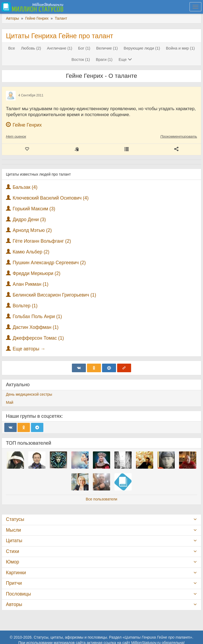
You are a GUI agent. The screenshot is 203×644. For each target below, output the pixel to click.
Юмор (13, 562)
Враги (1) (104, 60)
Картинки (16, 573)
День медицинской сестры (29, 394)
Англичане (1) (59, 48)
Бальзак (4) (25, 187)
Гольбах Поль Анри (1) (37, 316)
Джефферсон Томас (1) (38, 338)
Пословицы (18, 594)
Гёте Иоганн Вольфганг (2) (42, 241)
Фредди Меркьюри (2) (36, 273)
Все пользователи (102, 499)
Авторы (14, 604)
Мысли (13, 530)
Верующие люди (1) (142, 48)
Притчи (14, 583)
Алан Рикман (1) (31, 284)
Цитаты (14, 541)
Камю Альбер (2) (31, 252)
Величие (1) (107, 48)
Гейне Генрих (27, 125)
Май (10, 402)
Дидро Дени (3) (29, 220)
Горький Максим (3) (34, 209)
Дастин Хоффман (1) (36, 327)
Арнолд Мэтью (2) (32, 230)
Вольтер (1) (25, 306)
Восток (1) (81, 60)
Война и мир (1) (180, 48)
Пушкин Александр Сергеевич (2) (49, 263)
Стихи (13, 551)
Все (11, 48)
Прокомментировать (179, 136)
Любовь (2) (31, 48)
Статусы (15, 519)
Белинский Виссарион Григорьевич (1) (54, 295)
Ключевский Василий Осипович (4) (51, 198)
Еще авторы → (29, 349)
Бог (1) (84, 48)
